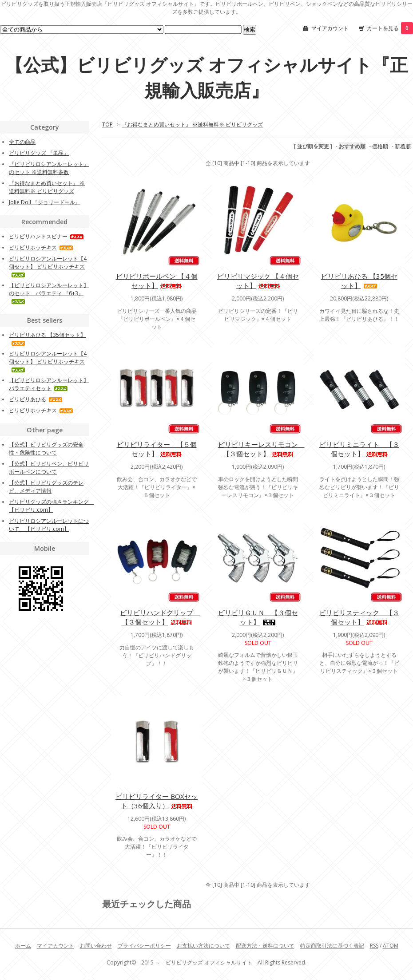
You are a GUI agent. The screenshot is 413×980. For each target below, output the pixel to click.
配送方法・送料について (265, 946)
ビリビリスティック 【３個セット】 (359, 617)
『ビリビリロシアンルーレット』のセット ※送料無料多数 (49, 168)
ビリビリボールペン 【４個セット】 (157, 281)
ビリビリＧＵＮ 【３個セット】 (258, 617)
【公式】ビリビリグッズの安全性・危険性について (46, 449)
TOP (107, 124)
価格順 (380, 146)
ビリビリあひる (36, 399)
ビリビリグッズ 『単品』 (39, 153)
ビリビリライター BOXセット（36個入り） (157, 801)
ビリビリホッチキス (41, 247)
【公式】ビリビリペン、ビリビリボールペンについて (49, 468)
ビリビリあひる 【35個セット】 (359, 281)
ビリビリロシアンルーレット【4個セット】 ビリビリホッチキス (48, 266)
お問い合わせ (96, 946)
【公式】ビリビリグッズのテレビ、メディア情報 (46, 487)
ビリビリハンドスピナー (46, 236)
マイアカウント (330, 28)
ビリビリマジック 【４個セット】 (258, 281)
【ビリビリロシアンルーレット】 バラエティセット (49, 384)
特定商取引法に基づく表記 (332, 946)
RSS (374, 946)
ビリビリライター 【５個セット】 (157, 449)
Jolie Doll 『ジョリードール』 (45, 202)
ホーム (23, 946)
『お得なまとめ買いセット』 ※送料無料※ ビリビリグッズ (192, 124)
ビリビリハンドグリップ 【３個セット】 (160, 617)
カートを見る (390, 28)
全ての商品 (22, 142)
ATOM (391, 946)
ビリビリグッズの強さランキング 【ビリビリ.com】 (52, 506)
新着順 (403, 146)
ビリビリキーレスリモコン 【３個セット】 (261, 449)
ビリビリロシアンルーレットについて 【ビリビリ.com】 (49, 525)
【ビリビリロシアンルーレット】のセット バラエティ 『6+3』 (49, 293)
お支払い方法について (203, 946)
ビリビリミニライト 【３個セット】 (359, 449)
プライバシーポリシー (144, 946)
